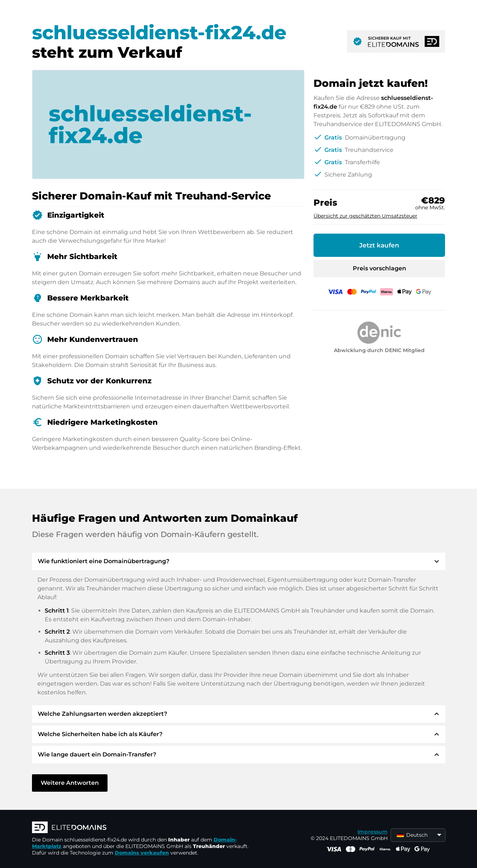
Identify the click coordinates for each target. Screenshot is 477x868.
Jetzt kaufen (379, 245)
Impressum (373, 832)
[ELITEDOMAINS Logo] (141, 828)
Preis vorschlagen (379, 268)
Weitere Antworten (70, 783)
